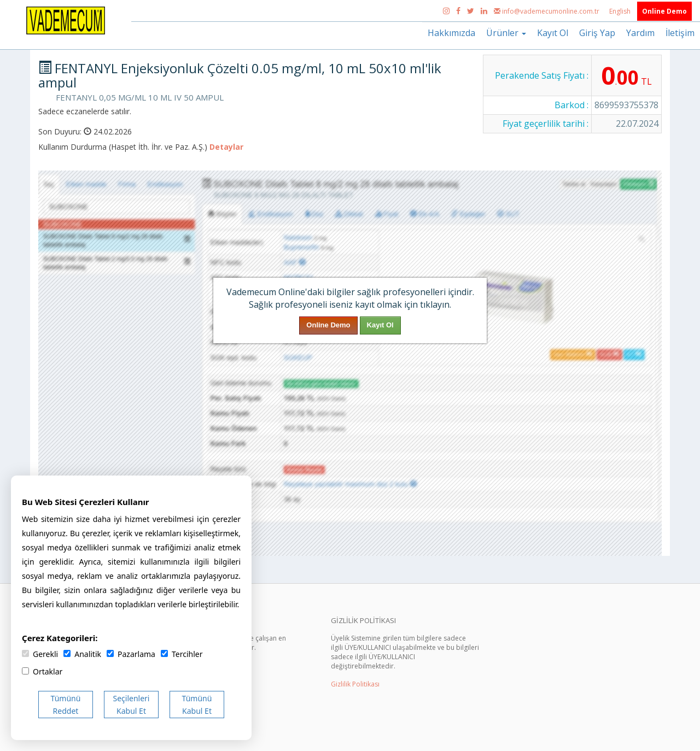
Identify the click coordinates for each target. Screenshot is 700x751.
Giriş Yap (597, 33)
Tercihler (182, 654)
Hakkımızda (451, 33)
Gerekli (40, 654)
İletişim (680, 33)
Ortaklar (42, 671)
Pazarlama (131, 654)
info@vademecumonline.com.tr (547, 11)
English (621, 11)
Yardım (640, 33)
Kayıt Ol (553, 33)
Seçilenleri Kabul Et (132, 705)
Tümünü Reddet (66, 705)
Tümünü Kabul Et (197, 705)
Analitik (82, 654)
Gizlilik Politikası (355, 684)
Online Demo (664, 11)
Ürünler (506, 33)
